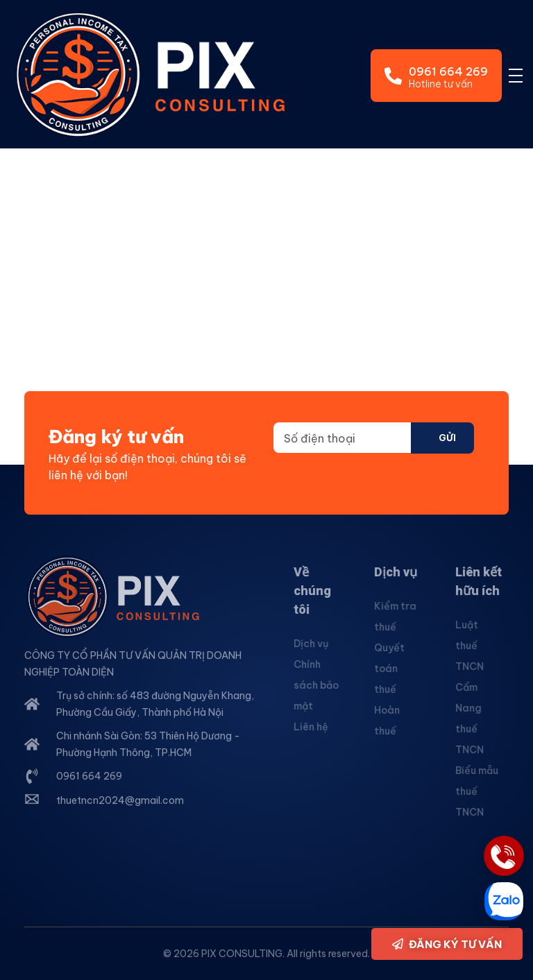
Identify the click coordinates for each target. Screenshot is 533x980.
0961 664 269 (448, 71)
